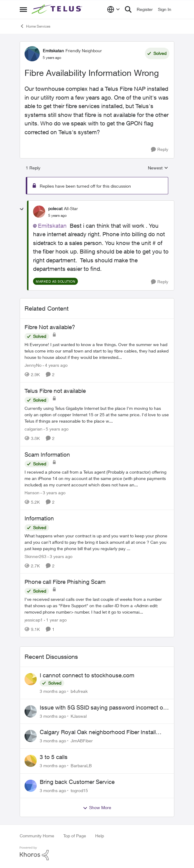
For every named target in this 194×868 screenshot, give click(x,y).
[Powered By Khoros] (97, 853)
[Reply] (160, 150)
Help (100, 836)
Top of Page (75, 836)
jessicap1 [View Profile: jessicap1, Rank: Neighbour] (34, 620)
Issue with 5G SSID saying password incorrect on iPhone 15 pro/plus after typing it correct (103, 708)
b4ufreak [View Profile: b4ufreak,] (79, 691)
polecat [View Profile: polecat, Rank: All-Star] (55, 208)
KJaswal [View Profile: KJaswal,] (79, 716)
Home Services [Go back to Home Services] (35, 26)
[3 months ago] (53, 691)
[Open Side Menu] (23, 9)
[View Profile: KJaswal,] (31, 711)
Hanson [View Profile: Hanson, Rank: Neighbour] (32, 493)
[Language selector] (114, 9)
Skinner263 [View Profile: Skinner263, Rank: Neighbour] (35, 556)
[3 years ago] (53, 493)
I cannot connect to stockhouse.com (87, 675)
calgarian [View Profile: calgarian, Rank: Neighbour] (33, 429)
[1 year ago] (55, 620)
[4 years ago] (55, 365)
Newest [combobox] (158, 168)
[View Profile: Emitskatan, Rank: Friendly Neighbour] (32, 54)
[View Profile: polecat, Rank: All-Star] (39, 212)
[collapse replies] (22, 209)
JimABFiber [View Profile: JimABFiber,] (82, 741)
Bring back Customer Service (77, 782)
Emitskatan (52, 226)
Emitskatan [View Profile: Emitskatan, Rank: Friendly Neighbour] (53, 51)
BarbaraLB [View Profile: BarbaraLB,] (81, 766)
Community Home (37, 836)
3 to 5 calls (54, 757)
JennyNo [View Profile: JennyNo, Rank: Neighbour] (33, 365)
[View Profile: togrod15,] (31, 786)
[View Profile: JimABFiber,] (31, 736)
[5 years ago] (56, 429)
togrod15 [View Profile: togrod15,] (79, 790)
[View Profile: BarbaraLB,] (31, 761)
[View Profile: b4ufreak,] (31, 679)
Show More (97, 808)
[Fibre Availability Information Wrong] (57, 216)
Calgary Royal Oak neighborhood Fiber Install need (98, 732)
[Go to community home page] (58, 9)
